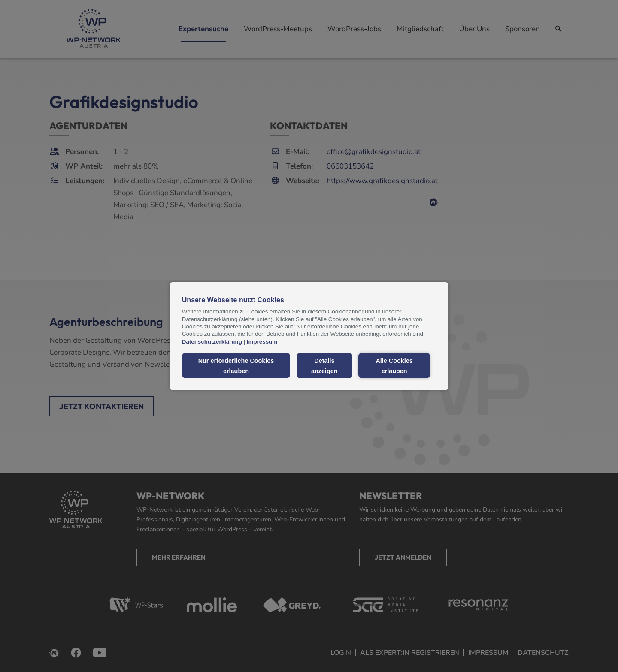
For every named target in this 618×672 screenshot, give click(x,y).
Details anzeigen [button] (324, 365)
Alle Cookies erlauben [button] (394, 365)
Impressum (262, 341)
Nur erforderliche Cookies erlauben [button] (236, 365)
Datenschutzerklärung (212, 341)
